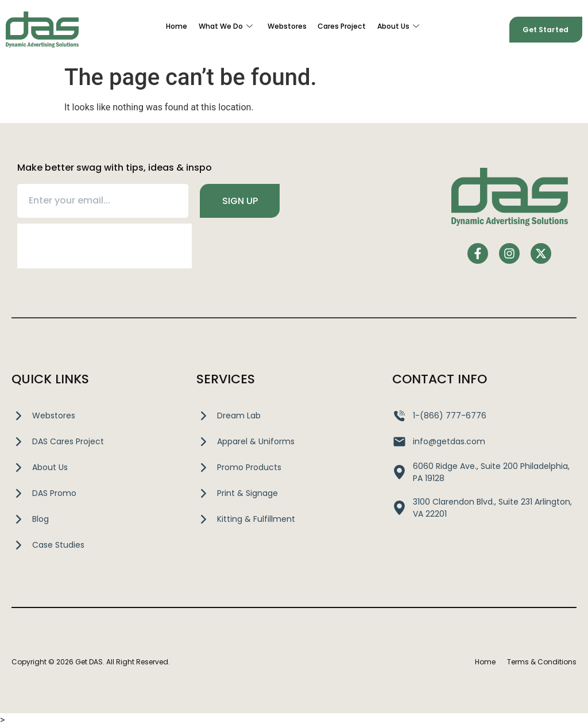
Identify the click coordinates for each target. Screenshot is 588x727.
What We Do (226, 27)
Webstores (287, 27)
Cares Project (342, 27)
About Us (398, 27)
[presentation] (105, 246)
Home (177, 27)
